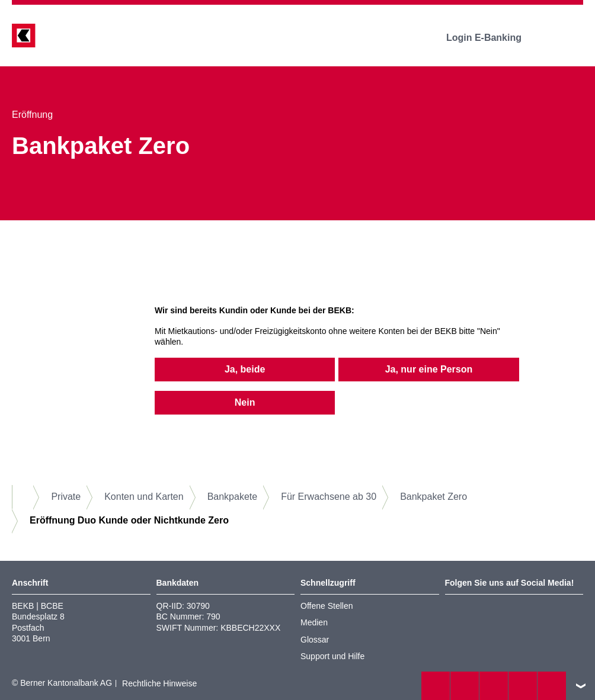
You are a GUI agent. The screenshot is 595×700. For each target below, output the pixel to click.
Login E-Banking (492, 38)
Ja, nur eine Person (429, 369)
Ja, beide (245, 369)
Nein (245, 402)
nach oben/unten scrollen (581, 686)
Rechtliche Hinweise (159, 683)
